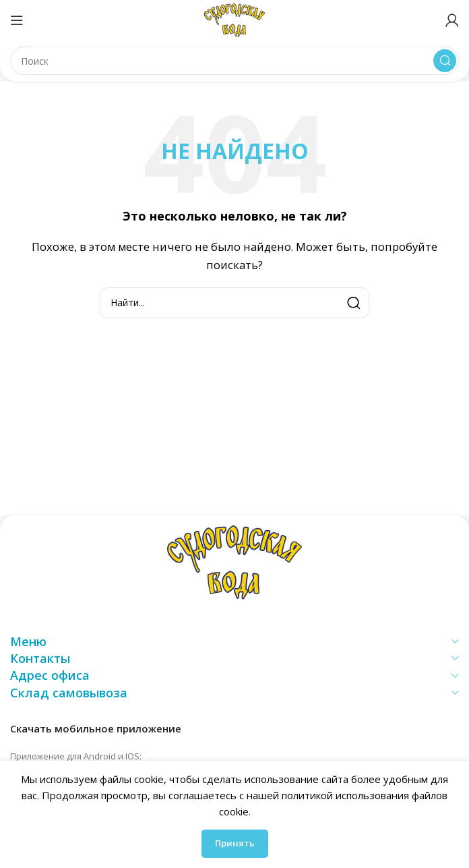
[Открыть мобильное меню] (17, 20)
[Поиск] (234, 61)
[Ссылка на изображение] (234, 561)
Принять (235, 843)
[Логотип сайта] (234, 19)
